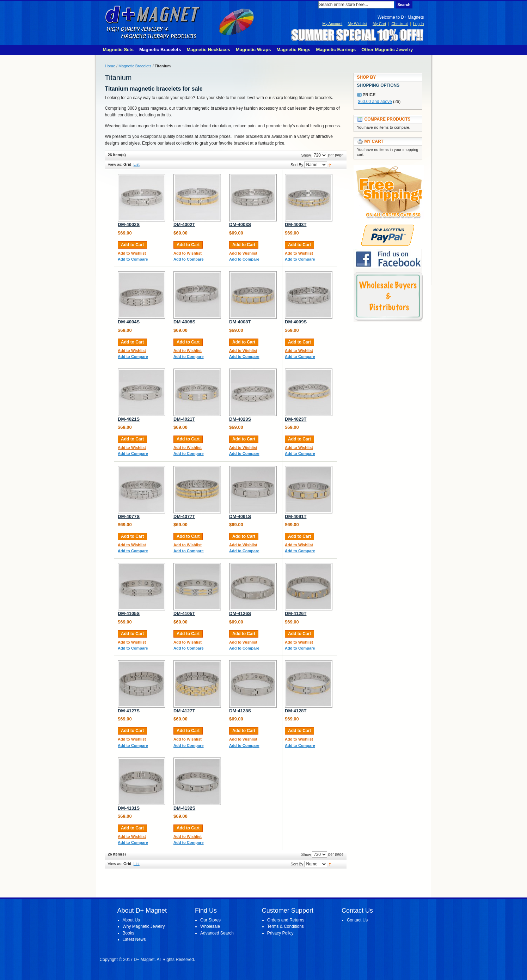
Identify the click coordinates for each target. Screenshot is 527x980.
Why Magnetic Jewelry (144, 926)
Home (110, 66)
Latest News (134, 939)
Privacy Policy (280, 933)
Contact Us (357, 920)
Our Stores (210, 920)
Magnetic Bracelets (135, 66)
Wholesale (210, 926)
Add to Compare (133, 259)
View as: (115, 164)
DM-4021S (129, 419)
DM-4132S (184, 808)
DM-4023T (296, 419)
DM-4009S (296, 322)
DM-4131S (129, 808)
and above (375, 102)
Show (306, 155)
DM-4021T (184, 419)
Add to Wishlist (132, 253)
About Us (131, 920)
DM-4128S (240, 711)
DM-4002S (129, 224)
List (137, 164)
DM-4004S (129, 322)
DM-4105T (184, 613)
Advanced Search (217, 933)
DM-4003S (240, 224)
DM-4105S (129, 613)
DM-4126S (240, 613)
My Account (332, 24)
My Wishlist (357, 24)
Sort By (297, 165)
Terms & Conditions (286, 926)
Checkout (399, 24)
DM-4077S (129, 516)
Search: (314, 5)
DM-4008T (240, 322)
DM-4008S (184, 322)
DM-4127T (184, 711)
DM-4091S (240, 516)
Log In (419, 24)
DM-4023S (240, 419)
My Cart (379, 24)
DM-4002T (184, 224)
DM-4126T (296, 613)
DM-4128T (296, 711)
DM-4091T (296, 516)
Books (128, 933)
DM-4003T (296, 224)
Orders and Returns (286, 920)
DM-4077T (184, 516)
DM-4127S (129, 711)
